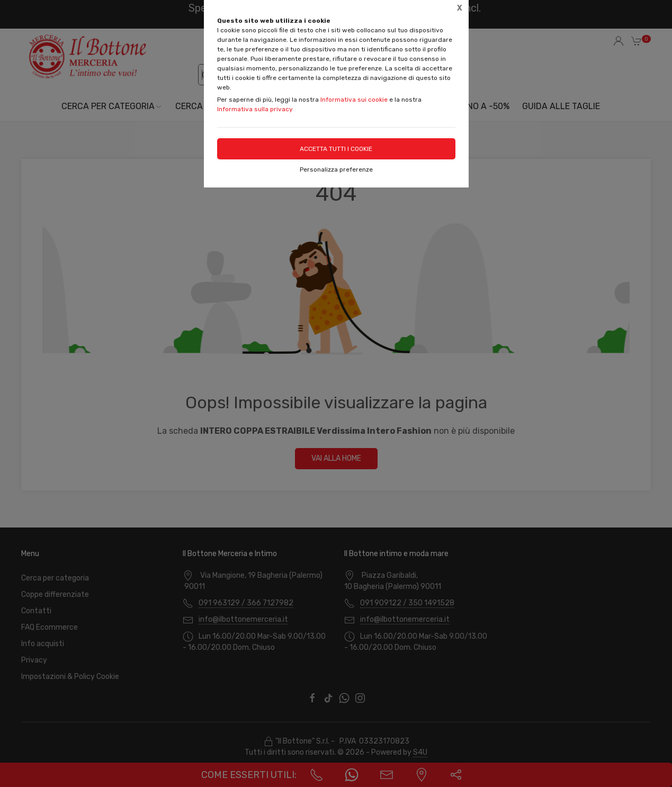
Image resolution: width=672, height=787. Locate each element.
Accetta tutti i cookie (336, 149)
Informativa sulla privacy (255, 109)
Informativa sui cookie (354, 100)
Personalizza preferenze (336, 169)
